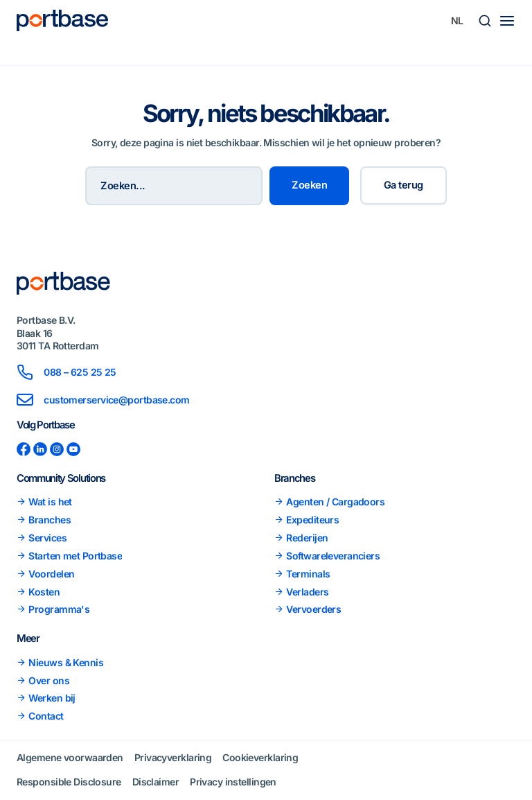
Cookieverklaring (260, 757)
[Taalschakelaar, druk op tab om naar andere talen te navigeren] (457, 21)
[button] (485, 21)
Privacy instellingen (233, 782)
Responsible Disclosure (69, 782)
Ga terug (404, 185)
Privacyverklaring (173, 757)
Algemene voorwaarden (70, 757)
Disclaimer (156, 782)
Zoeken (309, 185)
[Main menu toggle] (507, 21)
